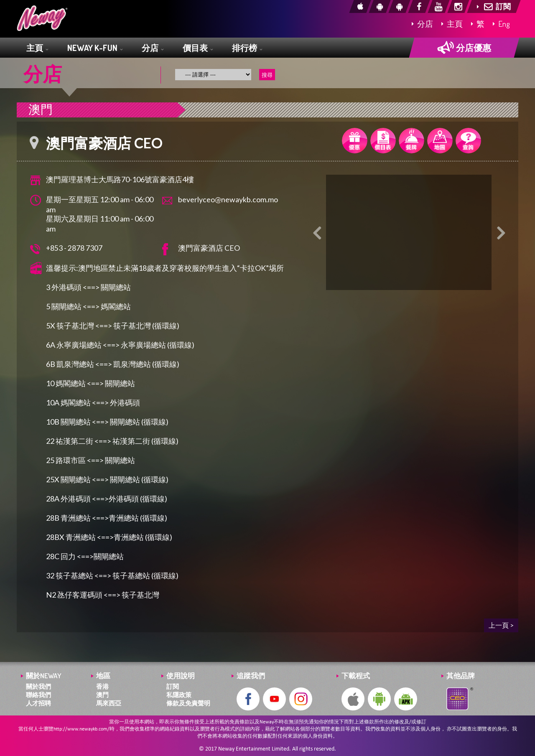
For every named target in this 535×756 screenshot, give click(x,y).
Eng (501, 24)
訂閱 (173, 686)
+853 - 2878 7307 (74, 248)
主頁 (452, 24)
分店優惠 (464, 48)
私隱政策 (179, 695)
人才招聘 (38, 703)
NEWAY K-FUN (95, 48)
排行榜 (247, 48)
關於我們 (38, 686)
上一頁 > (501, 625)
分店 (422, 24)
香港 (102, 686)
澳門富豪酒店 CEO (209, 248)
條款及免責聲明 (188, 703)
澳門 (102, 695)
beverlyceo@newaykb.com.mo (228, 199)
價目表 (198, 48)
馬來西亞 (109, 703)
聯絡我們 (38, 695)
